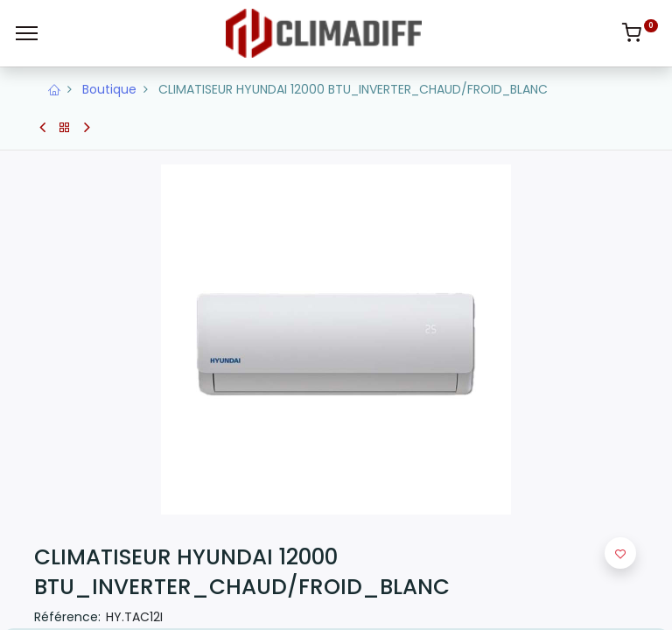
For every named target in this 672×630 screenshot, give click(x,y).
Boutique (109, 89)
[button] (620, 553)
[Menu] (27, 33)
